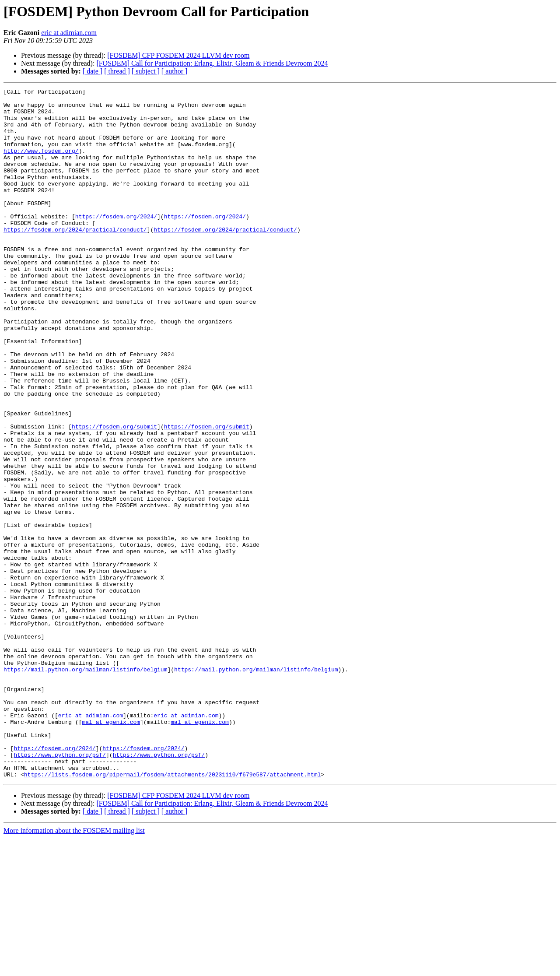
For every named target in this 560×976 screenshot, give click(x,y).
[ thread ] (117, 71)
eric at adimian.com (69, 33)
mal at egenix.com (111, 849)
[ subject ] (146, 71)
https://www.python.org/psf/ (60, 888)
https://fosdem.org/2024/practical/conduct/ (75, 258)
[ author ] (175, 71)
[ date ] (93, 71)
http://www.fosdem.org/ (41, 164)
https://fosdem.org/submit (114, 495)
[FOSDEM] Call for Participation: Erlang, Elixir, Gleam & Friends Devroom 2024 (212, 63)
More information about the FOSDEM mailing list (74, 968)
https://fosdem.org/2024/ (116, 242)
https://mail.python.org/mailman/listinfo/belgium (85, 786)
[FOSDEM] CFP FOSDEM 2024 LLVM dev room (178, 55)
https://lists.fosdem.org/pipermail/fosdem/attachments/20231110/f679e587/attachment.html (173, 912)
